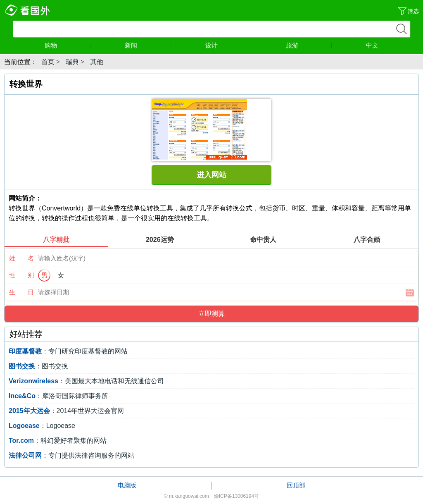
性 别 (21, 275)
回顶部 (296, 485)
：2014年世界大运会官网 (66, 411)
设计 (228, 45)
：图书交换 (38, 366)
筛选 (413, 11)
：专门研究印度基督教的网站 (68, 351)
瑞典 (72, 62)
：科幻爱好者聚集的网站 (58, 441)
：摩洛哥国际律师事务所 (58, 396)
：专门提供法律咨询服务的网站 (71, 455)
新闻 (148, 45)
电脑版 (127, 485)
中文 (372, 45)
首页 (48, 62)
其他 (97, 62)
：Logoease (42, 426)
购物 (68, 45)
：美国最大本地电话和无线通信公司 (86, 381)
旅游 (309, 45)
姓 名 (21, 258)
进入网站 (211, 175)
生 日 (21, 292)
